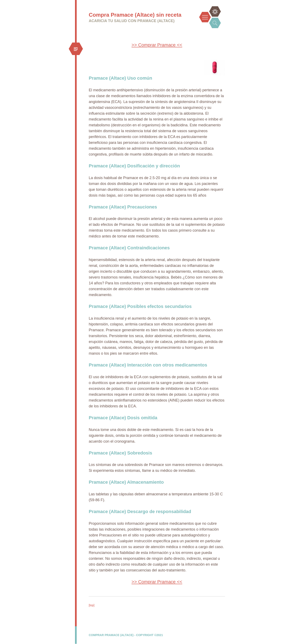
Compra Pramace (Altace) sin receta (135, 15)
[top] (92, 605)
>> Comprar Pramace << (157, 45)
